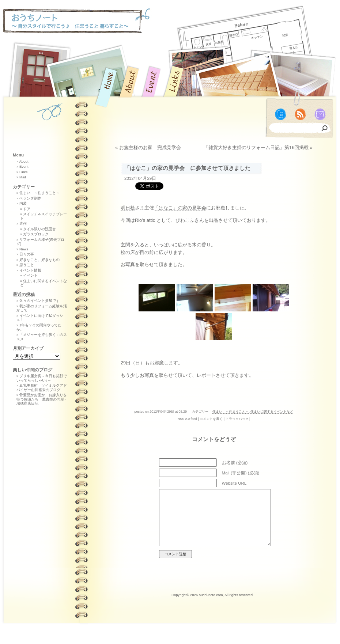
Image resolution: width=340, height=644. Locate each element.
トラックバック (237, 419)
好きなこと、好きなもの (39, 260)
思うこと (27, 265)
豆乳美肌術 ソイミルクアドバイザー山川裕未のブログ (42, 388)
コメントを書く (211, 419)
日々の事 (27, 254)
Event (24, 166)
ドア (27, 209)
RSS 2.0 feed (187, 419)
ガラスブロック (36, 234)
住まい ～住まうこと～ (231, 412)
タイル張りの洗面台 (39, 229)
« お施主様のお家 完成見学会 (148, 147)
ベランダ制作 (30, 198)
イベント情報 (30, 270)
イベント (30, 275)
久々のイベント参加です (39, 301)
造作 (23, 223)
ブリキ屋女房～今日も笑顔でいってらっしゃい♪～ (42, 378)
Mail (23, 177)
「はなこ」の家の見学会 (180, 208)
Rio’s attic (145, 220)
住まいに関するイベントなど (272, 412)
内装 (23, 203)
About (24, 161)
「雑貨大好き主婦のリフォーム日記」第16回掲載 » (258, 147)
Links (23, 172)
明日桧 (128, 208)
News (24, 249)
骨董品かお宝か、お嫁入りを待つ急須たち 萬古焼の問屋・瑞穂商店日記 (42, 399)
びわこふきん (190, 220)
